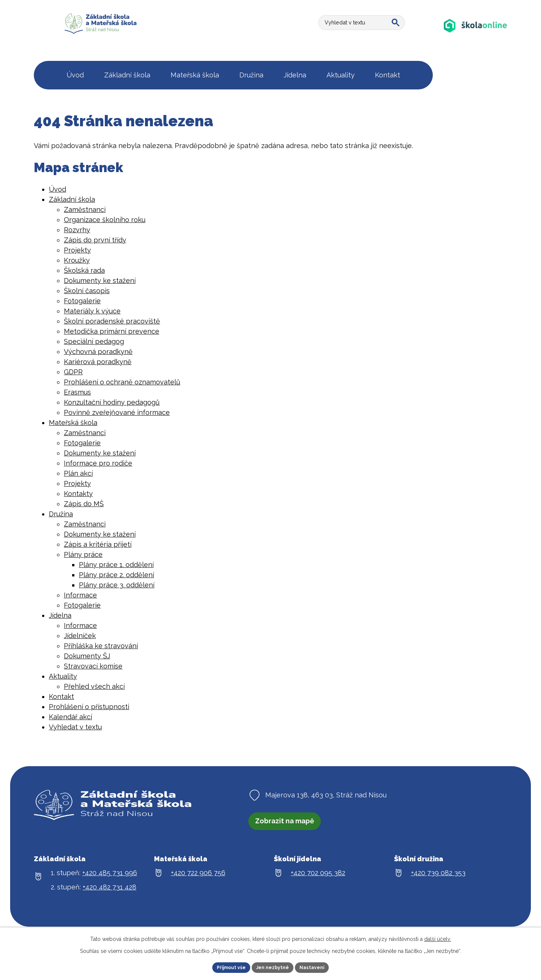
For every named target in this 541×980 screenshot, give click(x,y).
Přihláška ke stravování (101, 646)
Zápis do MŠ (84, 504)
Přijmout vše (227, 966)
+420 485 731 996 (110, 878)
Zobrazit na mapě (290, 823)
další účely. (438, 937)
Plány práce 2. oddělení (116, 575)
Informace (80, 595)
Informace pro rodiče (98, 463)
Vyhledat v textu (75, 727)
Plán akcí (78, 473)
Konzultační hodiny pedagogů (112, 402)
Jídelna (60, 615)
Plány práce (83, 554)
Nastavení (318, 966)
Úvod (57, 189)
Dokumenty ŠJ (87, 656)
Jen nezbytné (274, 966)
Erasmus (77, 392)
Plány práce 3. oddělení (117, 585)
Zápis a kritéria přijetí (98, 544)
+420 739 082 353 (438, 878)
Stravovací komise (93, 666)
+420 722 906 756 (198, 878)
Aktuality (63, 676)
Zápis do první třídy (95, 240)
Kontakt (61, 696)
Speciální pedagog (94, 341)
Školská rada (84, 270)
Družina (61, 514)
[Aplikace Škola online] (475, 33)
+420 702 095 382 (318, 878)
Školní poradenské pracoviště (112, 321)
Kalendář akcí (70, 717)
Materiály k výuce (92, 311)
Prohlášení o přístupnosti (89, 707)
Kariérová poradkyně (98, 362)
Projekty (77, 250)
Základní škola (72, 199)
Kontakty (78, 494)
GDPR (73, 372)
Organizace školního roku (105, 220)
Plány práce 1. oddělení (116, 565)
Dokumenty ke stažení (100, 281)
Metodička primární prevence (112, 331)
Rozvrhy (77, 230)
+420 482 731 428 (110, 892)
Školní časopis (87, 291)
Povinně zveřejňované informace (117, 412)
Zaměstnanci (85, 209)
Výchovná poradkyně (98, 352)
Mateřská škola (73, 423)
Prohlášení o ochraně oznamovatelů (122, 382)
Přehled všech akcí (94, 686)
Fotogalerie (82, 301)
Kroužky (77, 260)
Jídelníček (80, 636)
